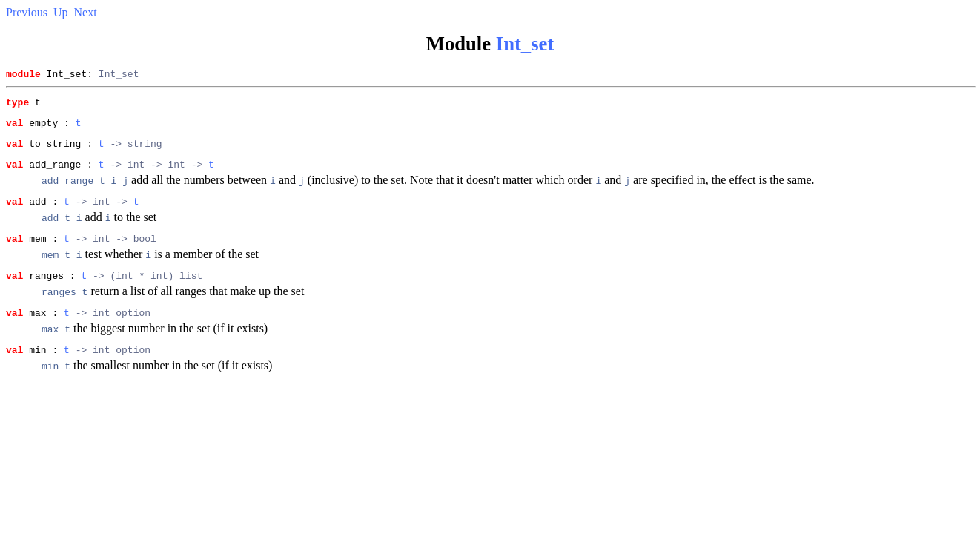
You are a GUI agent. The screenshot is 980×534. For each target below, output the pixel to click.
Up (61, 12)
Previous (27, 12)
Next (86, 12)
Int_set (525, 44)
